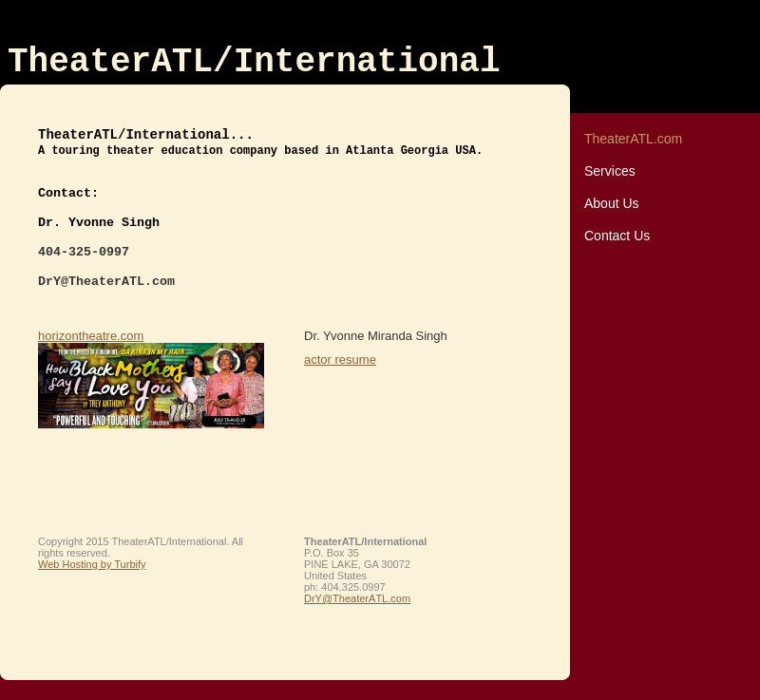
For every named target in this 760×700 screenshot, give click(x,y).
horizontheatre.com (91, 336)
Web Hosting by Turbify (92, 564)
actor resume (340, 359)
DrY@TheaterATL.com (357, 598)
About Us (612, 203)
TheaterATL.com (633, 139)
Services (610, 171)
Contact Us (617, 236)
